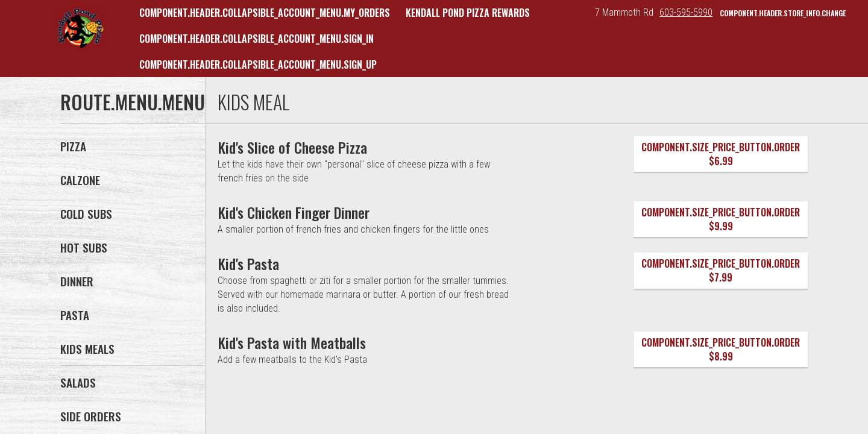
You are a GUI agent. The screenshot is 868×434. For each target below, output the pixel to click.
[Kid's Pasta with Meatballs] (292, 342)
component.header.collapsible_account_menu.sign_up (258, 64)
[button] (81, 28)
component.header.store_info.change (783, 13)
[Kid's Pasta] (249, 263)
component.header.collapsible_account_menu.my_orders (265, 13)
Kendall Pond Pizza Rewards (468, 13)
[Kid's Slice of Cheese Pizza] (293, 147)
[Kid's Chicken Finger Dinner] (294, 212)
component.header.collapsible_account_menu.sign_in (256, 39)
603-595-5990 (686, 12)
